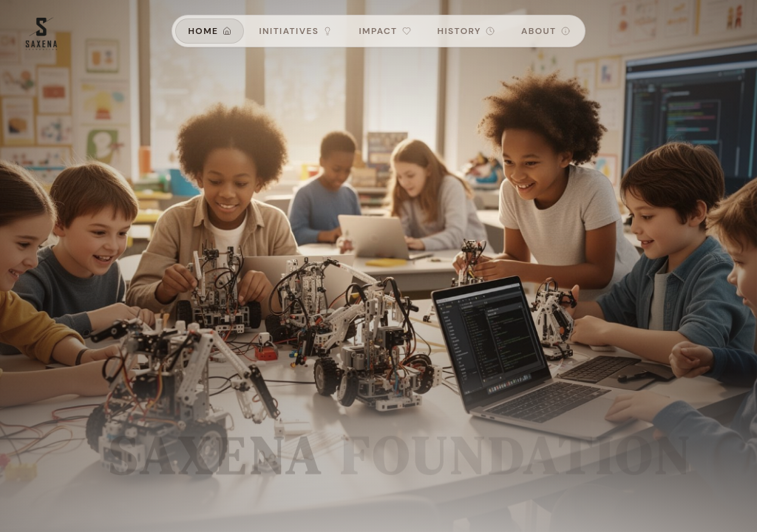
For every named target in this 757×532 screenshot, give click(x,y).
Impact (384, 31)
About (546, 31)
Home (210, 31)
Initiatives (295, 31)
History (466, 31)
